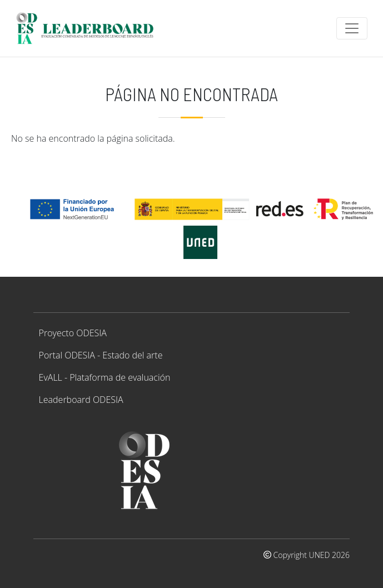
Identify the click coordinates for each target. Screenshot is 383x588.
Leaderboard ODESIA (81, 400)
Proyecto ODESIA (73, 333)
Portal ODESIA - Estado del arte (101, 355)
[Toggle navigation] (352, 28)
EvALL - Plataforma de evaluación (105, 377)
